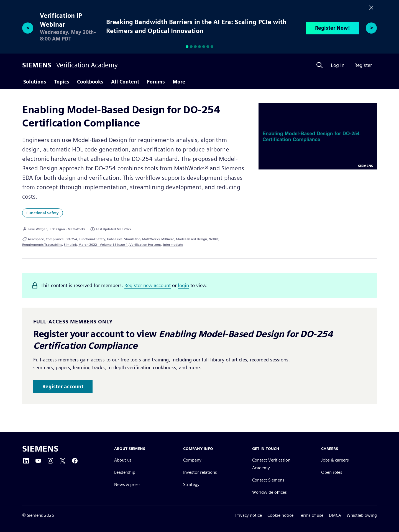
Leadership (125, 472)
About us (123, 460)
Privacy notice (249, 515)
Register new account (148, 285)
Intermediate (173, 245)
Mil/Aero (168, 239)
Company (192, 460)
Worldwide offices (269, 492)
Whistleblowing (362, 515)
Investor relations (200, 472)
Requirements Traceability (42, 245)
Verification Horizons (145, 245)
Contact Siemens (268, 480)
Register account (63, 387)
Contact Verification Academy (271, 464)
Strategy (191, 484)
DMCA (335, 515)
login (183, 285)
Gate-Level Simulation (124, 239)
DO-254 (71, 239)
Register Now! (332, 28)
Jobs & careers (335, 460)
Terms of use (311, 515)
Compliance (55, 239)
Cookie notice (280, 515)
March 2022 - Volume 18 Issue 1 (103, 245)
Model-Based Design (191, 239)
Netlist (213, 239)
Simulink (70, 245)
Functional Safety (43, 213)
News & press (127, 484)
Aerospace (36, 239)
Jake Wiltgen (38, 229)
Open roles (332, 472)
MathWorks (151, 239)
